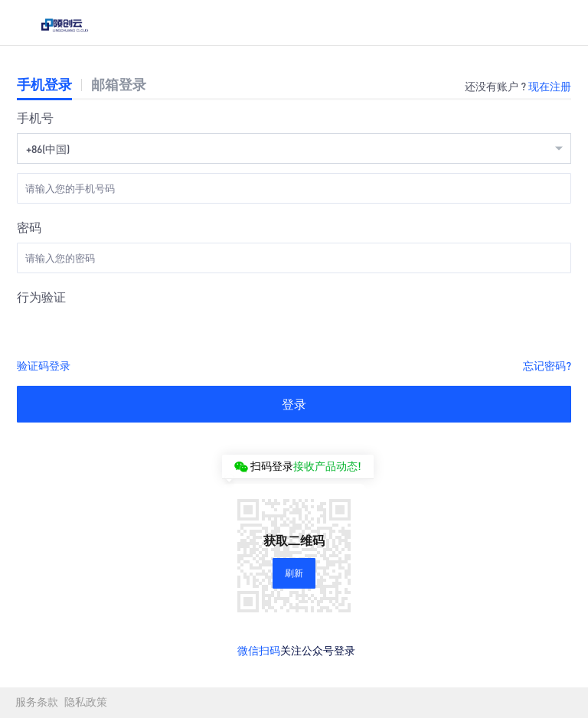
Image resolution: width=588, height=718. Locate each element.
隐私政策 (86, 702)
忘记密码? (547, 365)
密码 (29, 227)
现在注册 (550, 86)
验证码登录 (44, 365)
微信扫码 (259, 650)
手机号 (35, 117)
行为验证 (41, 297)
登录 (294, 404)
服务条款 (37, 702)
